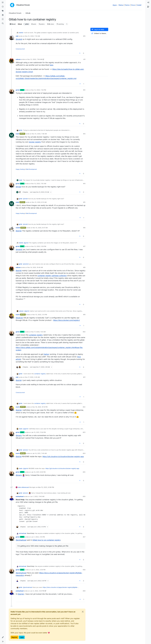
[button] (3, 637)
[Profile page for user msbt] (12, 135)
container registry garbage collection (52, 276)
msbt (17, 134)
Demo (127, 5)
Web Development (31, 169)
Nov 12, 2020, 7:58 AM (35, 59)
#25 (84, 472)
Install (139, 5)
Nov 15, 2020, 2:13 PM (40, 315)
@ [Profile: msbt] (18, 187)
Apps (115, 5)
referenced (25, 487)
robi (17, 36)
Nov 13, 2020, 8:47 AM (40, 228)
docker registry (35, 142)
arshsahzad (20, 496)
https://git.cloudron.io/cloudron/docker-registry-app (63, 456)
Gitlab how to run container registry (47, 540)
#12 (84, 90)
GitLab (20, 24)
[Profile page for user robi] (12, 38)
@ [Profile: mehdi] (19, 39)
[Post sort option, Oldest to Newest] (99, 33)
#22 (84, 407)
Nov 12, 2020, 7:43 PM (39, 90)
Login (22, 637)
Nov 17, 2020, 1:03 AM (38, 332)
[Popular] (3, 15)
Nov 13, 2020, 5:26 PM (39, 246)
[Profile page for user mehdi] (12, 229)
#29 (84, 591)
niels (19, 487)
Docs (133, 5)
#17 (84, 246)
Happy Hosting (20, 169)
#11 (84, 59)
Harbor (46, 354)
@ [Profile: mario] (19, 435)
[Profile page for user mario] (12, 316)
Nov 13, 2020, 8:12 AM (39, 202)
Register (14, 637)
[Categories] (3, 3)
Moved (13, 24)
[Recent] (3, 7)
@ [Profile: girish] (19, 231)
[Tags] (3, 11)
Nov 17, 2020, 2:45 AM (32, 377)
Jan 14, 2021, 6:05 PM (38, 472)
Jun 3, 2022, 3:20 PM (37, 591)
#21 (84, 377)
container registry (36, 335)
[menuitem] (148, 3)
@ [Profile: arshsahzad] (21, 540)
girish (18, 90)
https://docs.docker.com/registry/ (66, 320)
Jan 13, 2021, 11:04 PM (38, 432)
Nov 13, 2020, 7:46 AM (39, 134)
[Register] (148, 7)
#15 (84, 202)
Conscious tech (20, 49)
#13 (84, 134)
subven (18, 59)
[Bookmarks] (3, 19)
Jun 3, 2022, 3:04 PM (38, 570)
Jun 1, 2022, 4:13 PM (38, 537)
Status (121, 5)
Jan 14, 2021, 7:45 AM (40, 453)
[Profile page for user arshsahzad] (12, 498)
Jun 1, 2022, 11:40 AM (37, 496)
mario (18, 315)
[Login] (148, 3)
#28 (84, 570)
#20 (84, 332)
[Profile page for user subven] (12, 61)
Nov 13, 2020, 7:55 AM (39, 184)
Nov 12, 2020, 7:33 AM (33, 36)
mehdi (21, 33)
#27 (84, 537)
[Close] (83, 612)
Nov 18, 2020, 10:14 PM (40, 407)
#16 (84, 228)
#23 (84, 432)
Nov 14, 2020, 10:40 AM (35, 267)
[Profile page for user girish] (12, 91)
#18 (84, 267)
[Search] (3, 23)
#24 (84, 453)
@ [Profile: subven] (19, 318)
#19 (84, 315)
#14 (84, 184)
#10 (84, 36)
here (51, 65)
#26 (84, 496)
